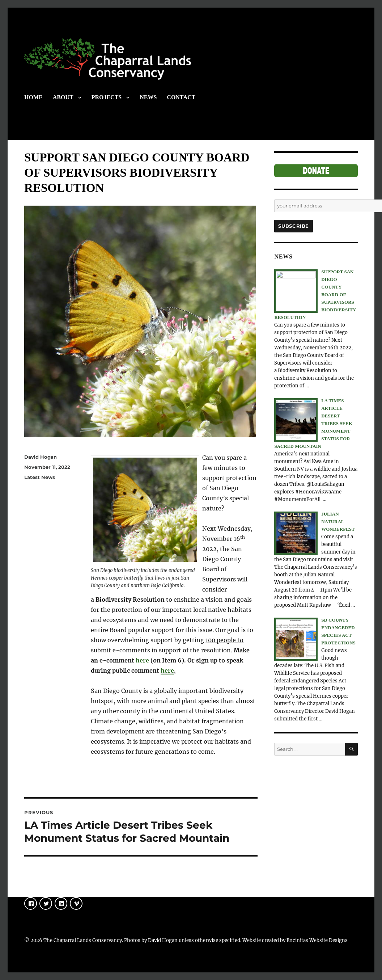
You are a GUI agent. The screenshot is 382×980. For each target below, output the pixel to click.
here (142, 660)
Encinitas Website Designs (317, 940)
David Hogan (41, 457)
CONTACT (181, 97)
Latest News (40, 477)
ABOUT (63, 97)
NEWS (148, 97)
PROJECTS (107, 97)
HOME (33, 97)
